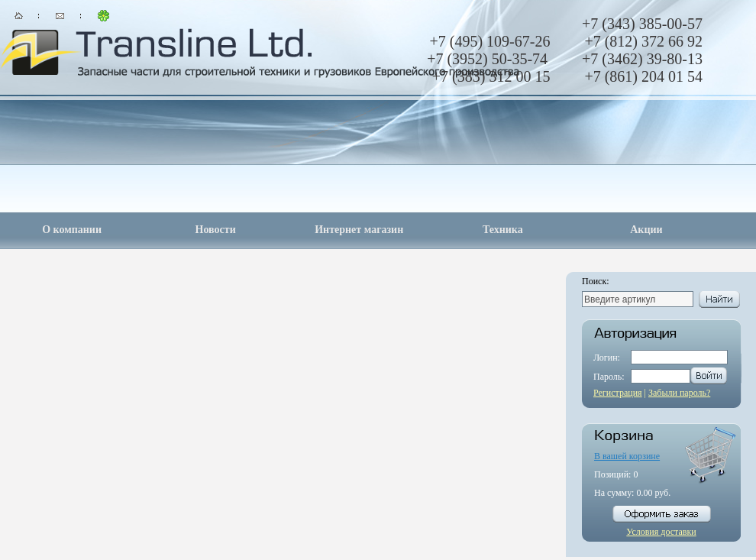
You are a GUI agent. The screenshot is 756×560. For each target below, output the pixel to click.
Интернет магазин (359, 230)
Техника (503, 230)
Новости (216, 230)
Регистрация (618, 393)
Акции (646, 230)
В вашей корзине (627, 456)
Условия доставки (661, 532)
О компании (72, 230)
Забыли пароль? (679, 393)
